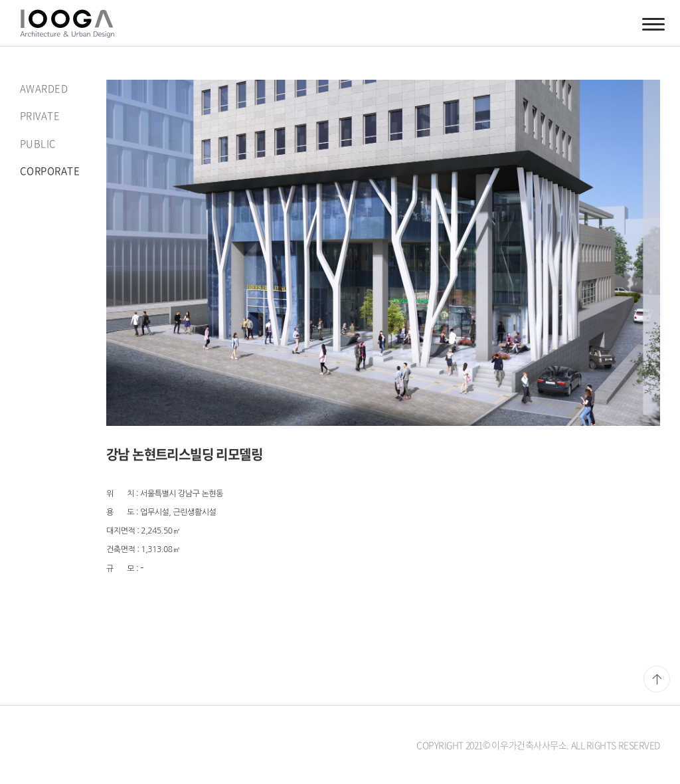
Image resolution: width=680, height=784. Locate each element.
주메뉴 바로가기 (0, 0)
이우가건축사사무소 (67, 24)
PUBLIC (38, 144)
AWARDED (44, 88)
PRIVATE (40, 116)
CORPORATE (50, 171)
